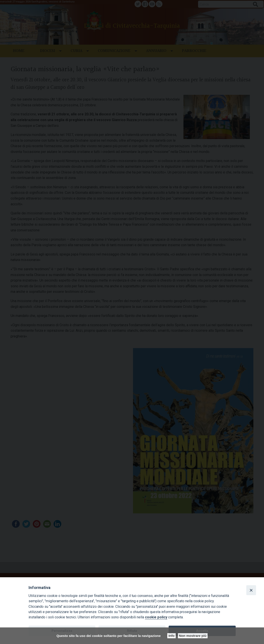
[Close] (251, 590)
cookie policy (156, 617)
